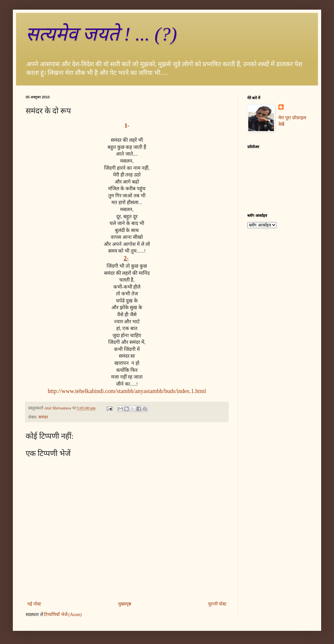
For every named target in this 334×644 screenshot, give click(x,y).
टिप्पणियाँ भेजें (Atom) (63, 615)
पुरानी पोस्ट (217, 604)
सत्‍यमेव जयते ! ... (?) (101, 34)
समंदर (43, 417)
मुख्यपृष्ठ (125, 604)
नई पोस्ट (34, 604)
